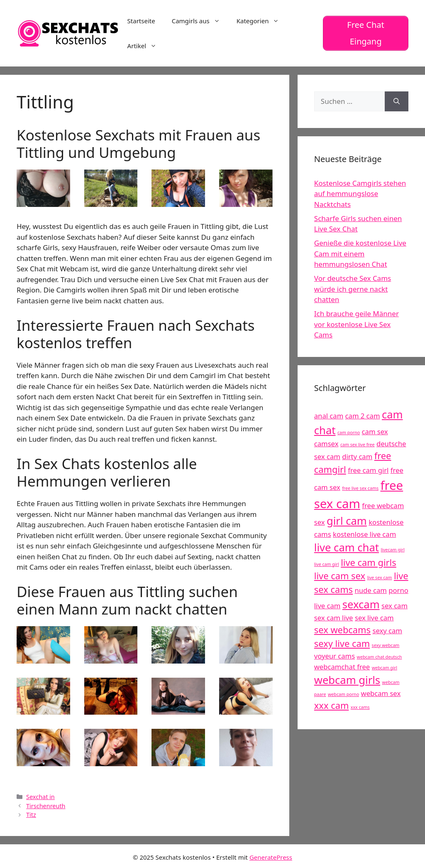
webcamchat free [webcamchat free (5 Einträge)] (342, 667)
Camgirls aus (200, 21)
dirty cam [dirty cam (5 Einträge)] (357, 456)
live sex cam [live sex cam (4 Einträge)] (379, 578)
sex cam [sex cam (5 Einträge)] (394, 606)
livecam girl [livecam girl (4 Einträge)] (392, 550)
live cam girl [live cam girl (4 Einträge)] (327, 564)
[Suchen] (397, 101)
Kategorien (262, 21)
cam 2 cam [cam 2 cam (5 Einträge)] (363, 416)
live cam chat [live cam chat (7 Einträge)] (347, 547)
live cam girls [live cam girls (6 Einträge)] (369, 562)
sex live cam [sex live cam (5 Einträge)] (374, 618)
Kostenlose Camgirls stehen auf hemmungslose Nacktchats (360, 194)
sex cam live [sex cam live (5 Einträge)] (334, 618)
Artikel (146, 46)
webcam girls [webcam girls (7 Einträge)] (347, 680)
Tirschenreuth (46, 806)
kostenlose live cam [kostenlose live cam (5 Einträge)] (364, 534)
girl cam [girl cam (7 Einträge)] (347, 521)
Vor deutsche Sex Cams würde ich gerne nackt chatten (353, 289)
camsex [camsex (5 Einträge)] (326, 444)
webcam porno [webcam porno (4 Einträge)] (343, 694)
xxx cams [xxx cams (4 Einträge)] (360, 707)
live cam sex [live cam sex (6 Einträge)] (340, 576)
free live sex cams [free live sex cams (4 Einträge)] (360, 488)
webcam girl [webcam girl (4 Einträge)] (385, 668)
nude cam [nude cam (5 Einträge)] (371, 590)
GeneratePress (271, 857)
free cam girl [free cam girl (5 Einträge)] (368, 470)
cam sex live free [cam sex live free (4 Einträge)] (358, 445)
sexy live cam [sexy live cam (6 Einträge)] (342, 643)
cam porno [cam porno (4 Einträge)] (349, 433)
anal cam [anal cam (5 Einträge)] (329, 416)
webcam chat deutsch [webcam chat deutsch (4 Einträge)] (380, 657)
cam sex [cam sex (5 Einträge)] (375, 432)
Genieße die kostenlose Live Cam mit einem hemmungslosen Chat (360, 253)
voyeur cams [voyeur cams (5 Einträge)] (335, 656)
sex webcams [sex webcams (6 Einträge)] (342, 630)
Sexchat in (40, 797)
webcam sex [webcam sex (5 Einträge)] (381, 693)
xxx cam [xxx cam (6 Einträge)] (332, 705)
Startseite (141, 21)
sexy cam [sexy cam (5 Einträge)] (387, 631)
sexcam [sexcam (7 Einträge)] (361, 604)
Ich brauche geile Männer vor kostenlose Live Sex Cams (357, 324)
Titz (31, 815)
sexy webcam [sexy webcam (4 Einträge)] (386, 645)
